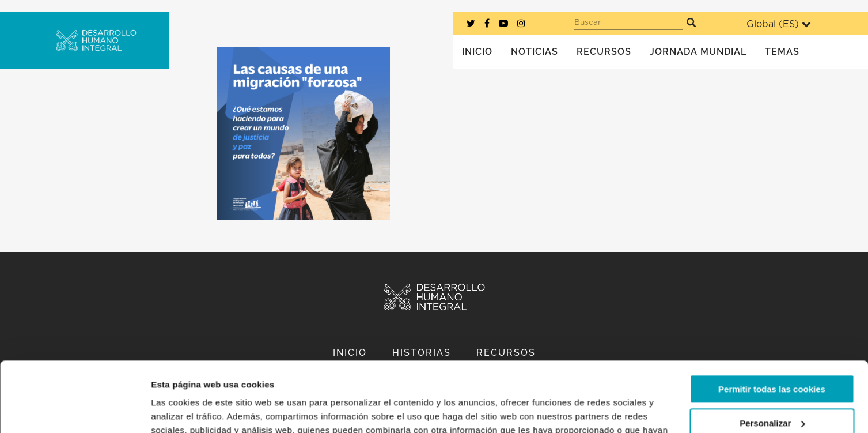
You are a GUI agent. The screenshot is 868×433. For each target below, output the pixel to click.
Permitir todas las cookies (772, 324)
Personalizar (772, 357)
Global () (779, 24)
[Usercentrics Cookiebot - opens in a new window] (75, 411)
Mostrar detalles (185, 410)
